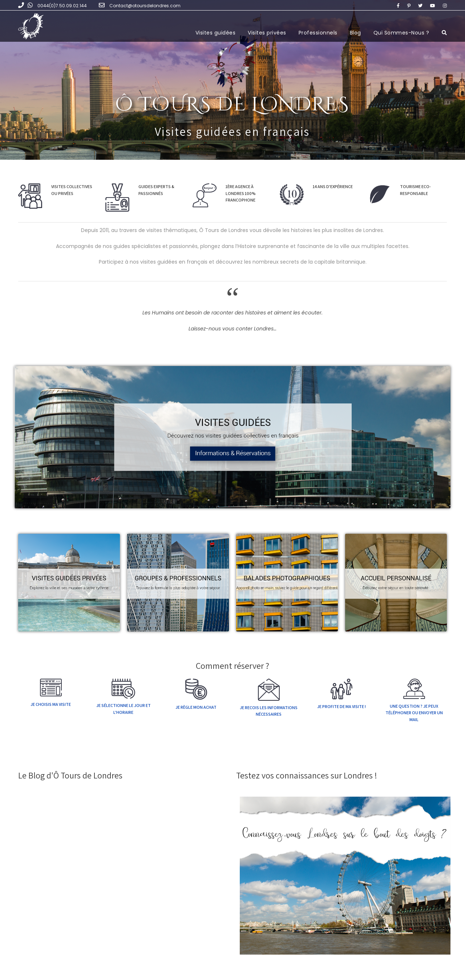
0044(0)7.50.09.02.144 (62, 6)
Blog (355, 33)
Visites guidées (216, 33)
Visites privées (267, 33)
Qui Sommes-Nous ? (401, 33)
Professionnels (318, 33)
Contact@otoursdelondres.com (145, 6)
